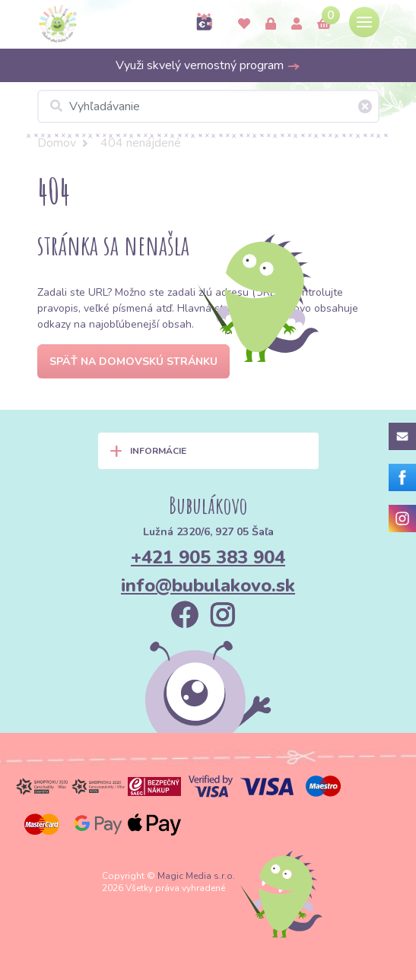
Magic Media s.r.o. (196, 876)
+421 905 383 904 (208, 557)
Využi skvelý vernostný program (208, 65)
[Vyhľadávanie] (208, 106)
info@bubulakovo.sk (208, 585)
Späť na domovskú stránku (133, 362)
